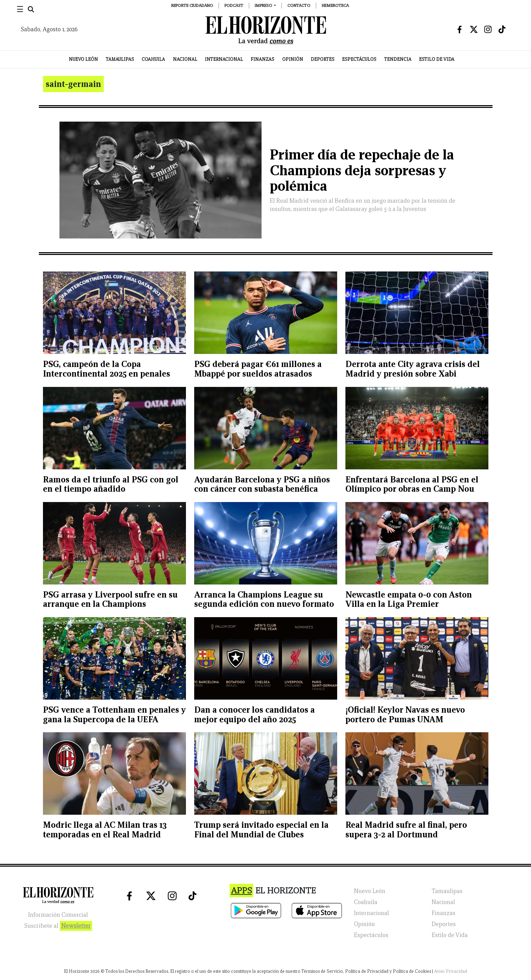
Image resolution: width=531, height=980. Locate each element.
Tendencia (398, 59)
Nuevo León (83, 59)
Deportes (323, 59)
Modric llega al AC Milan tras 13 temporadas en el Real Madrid (105, 830)
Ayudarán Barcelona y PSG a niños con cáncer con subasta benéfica (262, 484)
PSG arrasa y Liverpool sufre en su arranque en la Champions (110, 599)
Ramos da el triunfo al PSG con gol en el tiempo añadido (111, 484)
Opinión (293, 59)
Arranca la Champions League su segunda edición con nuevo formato (264, 599)
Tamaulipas (120, 59)
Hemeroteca (335, 5)
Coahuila (153, 59)
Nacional (185, 59)
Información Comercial (58, 915)
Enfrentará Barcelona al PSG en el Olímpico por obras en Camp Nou (412, 484)
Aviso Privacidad (451, 971)
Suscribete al (58, 926)
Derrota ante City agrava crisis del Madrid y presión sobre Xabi (413, 369)
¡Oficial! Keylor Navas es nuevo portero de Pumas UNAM (405, 715)
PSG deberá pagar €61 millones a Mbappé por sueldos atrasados (258, 369)
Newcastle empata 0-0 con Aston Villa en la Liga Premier (409, 599)
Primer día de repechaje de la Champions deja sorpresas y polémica (362, 170)
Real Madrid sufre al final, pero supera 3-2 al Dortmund (406, 830)
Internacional (224, 59)
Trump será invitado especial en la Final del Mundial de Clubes (261, 830)
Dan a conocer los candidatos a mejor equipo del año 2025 (255, 715)
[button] (265, 5)
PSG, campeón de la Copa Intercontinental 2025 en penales (107, 369)
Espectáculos (359, 59)
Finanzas (262, 59)
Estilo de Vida (437, 59)
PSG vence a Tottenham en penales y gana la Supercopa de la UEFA (114, 715)
